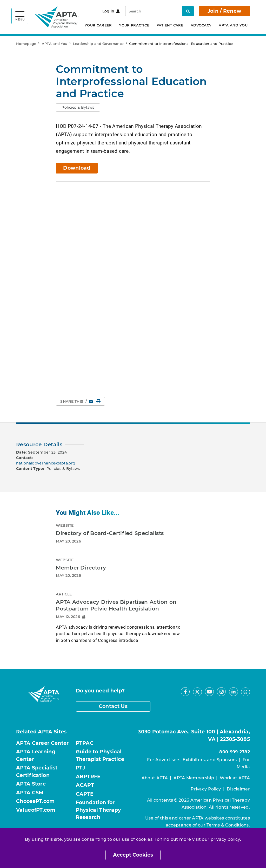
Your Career (98, 25)
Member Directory (81, 567)
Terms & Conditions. (228, 825)
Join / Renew (225, 11)
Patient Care (170, 25)
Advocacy (201, 25)
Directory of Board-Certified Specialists (110, 533)
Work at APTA (235, 778)
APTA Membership (194, 778)
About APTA (155, 778)
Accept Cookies (133, 855)
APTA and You (233, 25)
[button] (78, 107)
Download (77, 168)
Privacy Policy (206, 789)
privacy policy (225, 839)
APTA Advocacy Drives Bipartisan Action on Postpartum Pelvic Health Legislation (116, 605)
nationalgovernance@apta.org (46, 463)
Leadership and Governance (98, 44)
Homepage (26, 44)
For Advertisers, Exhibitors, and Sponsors (192, 759)
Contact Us (113, 706)
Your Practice (134, 25)
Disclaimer (238, 789)
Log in (111, 11)
